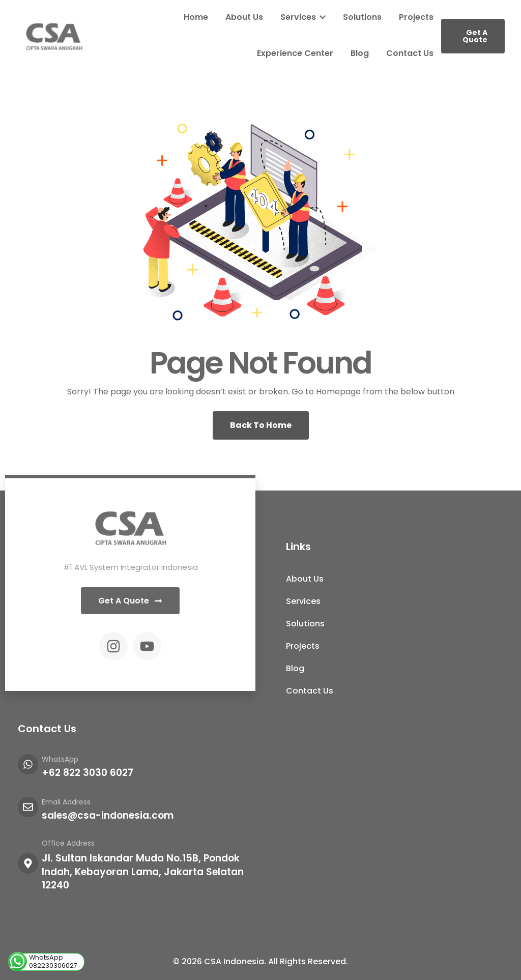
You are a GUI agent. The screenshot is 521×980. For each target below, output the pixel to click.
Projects (416, 17)
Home (196, 17)
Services (303, 17)
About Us (244, 17)
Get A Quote (475, 36)
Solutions (362, 17)
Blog (360, 53)
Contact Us (410, 53)
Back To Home (261, 425)
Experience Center (295, 53)
